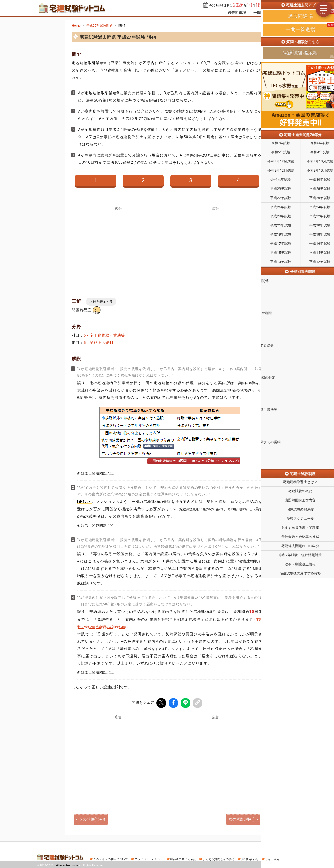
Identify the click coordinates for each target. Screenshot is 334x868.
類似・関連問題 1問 (97, 473)
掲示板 (288, 13)
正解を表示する (101, 301)
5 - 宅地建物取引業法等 (104, 335)
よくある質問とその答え (219, 858)
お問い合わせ (250, 858)
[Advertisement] (216, 755)
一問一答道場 (264, 13)
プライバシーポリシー (149, 858)
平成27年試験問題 (100, 26)
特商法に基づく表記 (183, 858)
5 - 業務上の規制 (98, 343)
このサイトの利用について (111, 858)
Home (76, 26)
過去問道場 (237, 13)
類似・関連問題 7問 (97, 672)
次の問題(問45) (242, 818)
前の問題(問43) (92, 818)
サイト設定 (272, 858)
